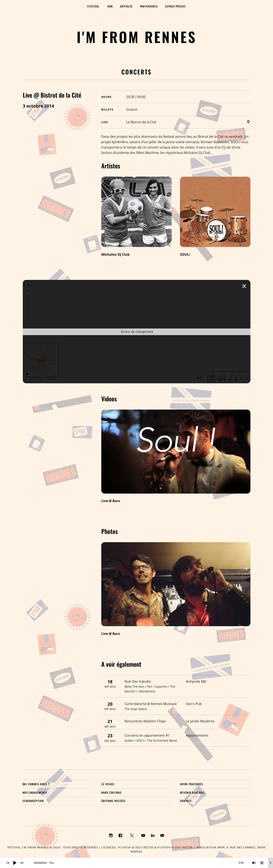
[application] (136, 863)
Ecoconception (33, 801)
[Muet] (254, 863)
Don (110, 6)
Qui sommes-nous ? (36, 784)
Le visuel (108, 784)
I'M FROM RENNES (137, 37)
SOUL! (185, 254)
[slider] (141, 863)
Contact (186, 801)
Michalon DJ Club (115, 254)
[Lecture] (15, 863)
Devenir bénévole (193, 792)
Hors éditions (111, 792)
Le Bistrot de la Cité (141, 122)
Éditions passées (114, 801)
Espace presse (175, 6)
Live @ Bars (111, 501)
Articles (126, 6)
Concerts (136, 72)
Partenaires (149, 6)
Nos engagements (35, 792)
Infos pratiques (192, 784)
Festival (93, 6)
